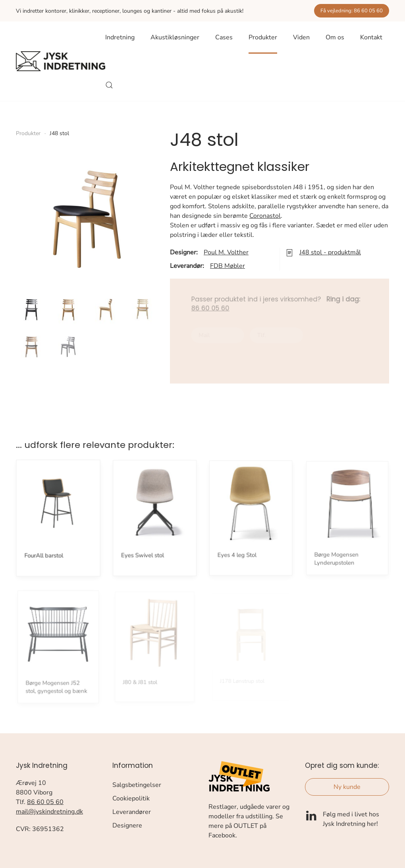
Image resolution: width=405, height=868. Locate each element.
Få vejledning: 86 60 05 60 (352, 11)
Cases (224, 37)
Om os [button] (335, 37)
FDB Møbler (228, 266)
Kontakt (371, 37)
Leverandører (132, 812)
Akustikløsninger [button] (175, 37)
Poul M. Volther (226, 252)
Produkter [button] (263, 37)
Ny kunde (347, 787)
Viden (301, 37)
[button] (109, 85)
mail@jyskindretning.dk (49, 812)
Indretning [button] (120, 37)
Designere (127, 825)
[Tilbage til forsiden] (61, 61)
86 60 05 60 (45, 802)
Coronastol (265, 216)
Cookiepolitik (131, 798)
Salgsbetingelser (137, 785)
